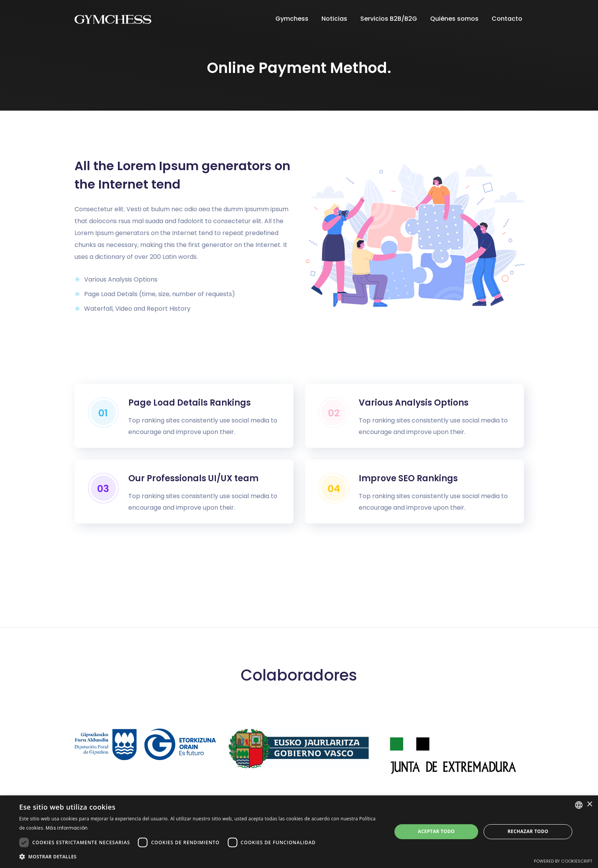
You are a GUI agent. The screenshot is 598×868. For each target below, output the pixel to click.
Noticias (335, 19)
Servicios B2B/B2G (389, 19)
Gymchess (293, 19)
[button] (200, 857)
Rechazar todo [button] (528, 831)
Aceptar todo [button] (436, 831)
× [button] (589, 804)
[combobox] (579, 805)
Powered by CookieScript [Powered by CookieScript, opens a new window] (563, 861)
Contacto (508, 19)
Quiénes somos (455, 19)
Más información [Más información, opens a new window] (67, 828)
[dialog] (299, 832)
